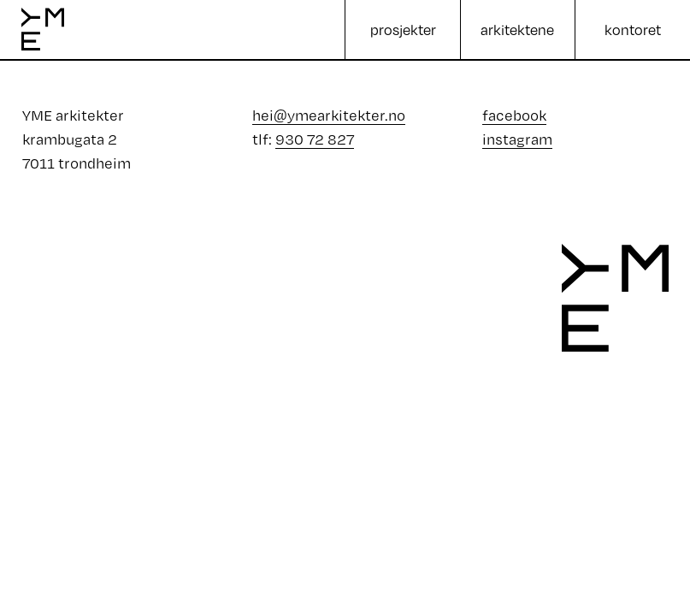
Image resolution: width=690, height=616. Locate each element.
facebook (514, 115)
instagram (517, 139)
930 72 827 (315, 139)
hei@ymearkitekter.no (329, 115)
